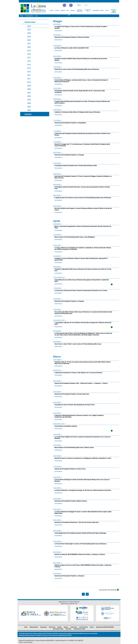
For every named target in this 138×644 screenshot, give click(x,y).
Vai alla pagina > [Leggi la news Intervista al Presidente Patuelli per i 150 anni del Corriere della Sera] (58, 525)
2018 (29, 54)
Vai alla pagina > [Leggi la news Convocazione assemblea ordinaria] (58, 429)
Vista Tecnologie (28, 642)
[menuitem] (52, 11)
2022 (29, 40)
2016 (29, 61)
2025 (29, 29)
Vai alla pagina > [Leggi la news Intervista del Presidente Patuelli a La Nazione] (58, 578)
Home (26, 627)
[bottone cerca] (103, 5)
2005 (29, 100)
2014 (29, 68)
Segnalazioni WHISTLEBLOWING (105, 627)
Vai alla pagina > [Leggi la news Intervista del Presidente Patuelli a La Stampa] (58, 157)
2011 (29, 79)
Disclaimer (68, 629)
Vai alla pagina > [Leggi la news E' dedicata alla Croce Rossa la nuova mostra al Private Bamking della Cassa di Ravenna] (58, 200)
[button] (71, 5)
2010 (29, 82)
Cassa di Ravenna (33, 8)
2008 (29, 89)
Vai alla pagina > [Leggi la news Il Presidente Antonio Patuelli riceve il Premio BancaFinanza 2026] (58, 168)
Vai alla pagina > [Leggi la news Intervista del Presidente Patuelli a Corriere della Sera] (58, 396)
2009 (29, 86)
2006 (29, 96)
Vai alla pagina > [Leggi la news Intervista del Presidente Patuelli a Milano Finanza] (58, 503)
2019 (29, 50)
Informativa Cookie (58, 629)
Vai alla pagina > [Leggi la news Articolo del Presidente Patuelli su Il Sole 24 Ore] (58, 471)
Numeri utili (52, 627)
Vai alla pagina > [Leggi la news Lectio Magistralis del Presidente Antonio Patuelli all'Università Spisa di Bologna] (58, 535)
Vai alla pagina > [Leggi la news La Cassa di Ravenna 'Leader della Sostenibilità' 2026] (58, 50)
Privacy (92, 627)
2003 (29, 107)
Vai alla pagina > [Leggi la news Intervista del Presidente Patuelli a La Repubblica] (58, 125)
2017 (29, 57)
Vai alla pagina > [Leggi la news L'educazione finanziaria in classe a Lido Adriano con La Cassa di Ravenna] (58, 375)
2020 (29, 47)
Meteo (79, 5)
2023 (29, 36)
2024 (29, 33)
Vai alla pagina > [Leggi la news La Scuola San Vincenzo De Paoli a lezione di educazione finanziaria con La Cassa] (58, 293)
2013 (29, 71)
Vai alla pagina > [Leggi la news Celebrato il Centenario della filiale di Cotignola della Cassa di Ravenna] (58, 114)
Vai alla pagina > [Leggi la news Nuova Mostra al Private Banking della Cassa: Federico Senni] (58, 450)
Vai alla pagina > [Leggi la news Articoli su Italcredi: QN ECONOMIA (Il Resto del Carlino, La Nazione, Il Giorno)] (58, 557)
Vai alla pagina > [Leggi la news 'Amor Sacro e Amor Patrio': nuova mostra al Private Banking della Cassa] (58, 346)
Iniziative (28, 114)
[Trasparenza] (112, 5)
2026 (29, 26)
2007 (29, 93)
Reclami (66, 627)
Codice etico (74, 627)
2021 (29, 43)
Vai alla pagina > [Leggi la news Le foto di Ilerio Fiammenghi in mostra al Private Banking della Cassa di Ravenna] (58, 546)
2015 (29, 64)
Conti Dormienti (83, 627)
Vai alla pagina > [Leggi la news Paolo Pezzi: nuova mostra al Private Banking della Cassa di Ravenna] (58, 72)
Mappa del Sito (34, 627)
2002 (29, 110)
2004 (29, 103)
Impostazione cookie (79, 629)
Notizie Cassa (30, 22)
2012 (29, 75)
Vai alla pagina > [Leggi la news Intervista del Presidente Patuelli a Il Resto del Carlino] (58, 40)
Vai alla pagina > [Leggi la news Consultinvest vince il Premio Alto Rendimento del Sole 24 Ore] (58, 407)
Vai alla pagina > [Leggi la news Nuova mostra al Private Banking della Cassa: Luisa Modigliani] (58, 239)
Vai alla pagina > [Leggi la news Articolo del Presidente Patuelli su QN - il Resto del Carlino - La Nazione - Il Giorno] (58, 386)
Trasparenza (43, 627)
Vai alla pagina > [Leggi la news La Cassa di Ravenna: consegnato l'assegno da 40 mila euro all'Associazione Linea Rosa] (58, 493)
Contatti (59, 627)
